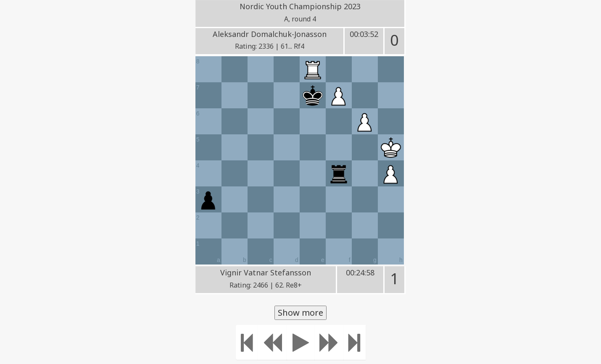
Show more (300, 313)
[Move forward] (329, 342)
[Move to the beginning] (247, 342)
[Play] (301, 342)
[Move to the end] (355, 342)
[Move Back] (272, 342)
